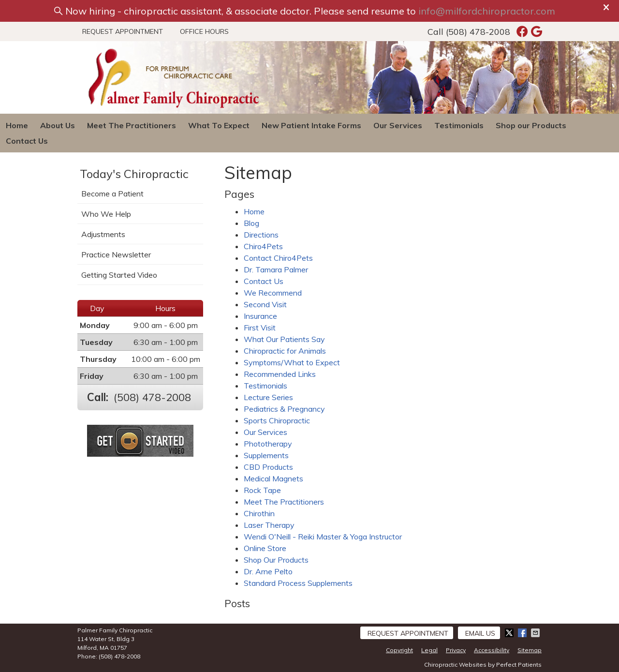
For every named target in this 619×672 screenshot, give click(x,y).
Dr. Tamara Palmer (276, 269)
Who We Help (106, 214)
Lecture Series (268, 397)
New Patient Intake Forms (311, 125)
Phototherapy (268, 444)
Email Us (480, 633)
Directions (261, 235)
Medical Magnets (273, 478)
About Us (58, 125)
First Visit (260, 328)
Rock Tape (262, 490)
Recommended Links (280, 374)
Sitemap (530, 650)
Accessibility (492, 650)
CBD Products (268, 467)
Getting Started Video (119, 275)
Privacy (456, 650)
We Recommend (273, 293)
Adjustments (103, 234)
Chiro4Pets (263, 246)
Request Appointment (123, 31)
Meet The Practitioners (132, 125)
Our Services (398, 125)
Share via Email (536, 633)
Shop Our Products (276, 560)
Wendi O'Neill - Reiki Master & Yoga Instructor (323, 537)
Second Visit (265, 304)
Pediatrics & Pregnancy (284, 409)
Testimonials (459, 125)
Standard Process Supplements (298, 583)
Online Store (265, 548)
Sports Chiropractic (277, 420)
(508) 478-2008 (478, 32)
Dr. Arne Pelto (268, 571)
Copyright (399, 650)
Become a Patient (112, 194)
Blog (251, 223)
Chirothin (259, 513)
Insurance (260, 316)
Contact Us (27, 141)
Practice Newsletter (116, 254)
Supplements (266, 455)
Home (17, 125)
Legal (429, 650)
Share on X (510, 633)
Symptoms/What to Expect (292, 362)
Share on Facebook (523, 633)
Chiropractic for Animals (285, 351)
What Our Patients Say (284, 339)
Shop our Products (531, 125)
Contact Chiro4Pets (278, 258)
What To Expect (219, 125)
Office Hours (204, 31)
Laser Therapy (269, 525)
